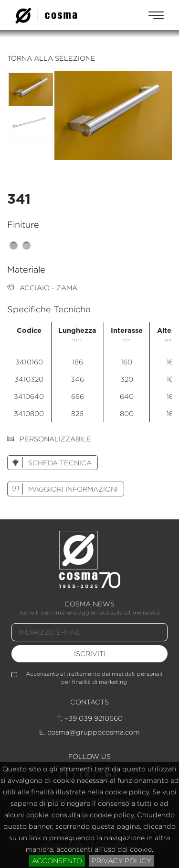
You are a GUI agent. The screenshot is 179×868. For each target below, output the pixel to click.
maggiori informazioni (63, 489)
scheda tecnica (50, 463)
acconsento (57, 861)
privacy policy (121, 861)
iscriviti (90, 654)
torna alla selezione (51, 58)
